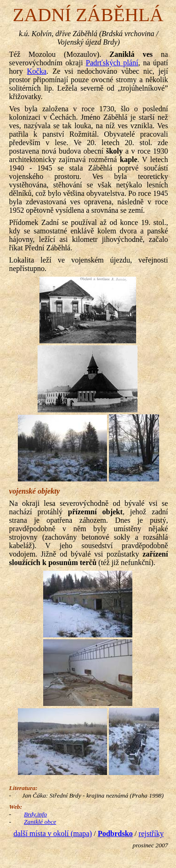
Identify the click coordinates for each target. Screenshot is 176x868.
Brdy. (35, 814)
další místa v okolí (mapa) (53, 833)
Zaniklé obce (40, 822)
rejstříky (151, 833)
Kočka (37, 71)
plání (112, 63)
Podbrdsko (115, 833)
